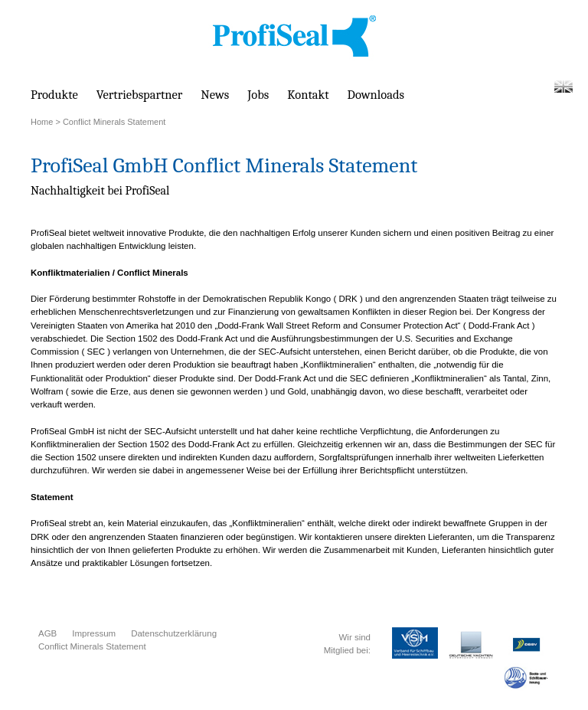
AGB (47, 633)
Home (42, 122)
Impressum (94, 633)
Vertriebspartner (140, 95)
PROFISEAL (294, 37)
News (215, 95)
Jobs (258, 95)
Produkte (54, 95)
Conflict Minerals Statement (92, 646)
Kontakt (308, 95)
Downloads (376, 95)
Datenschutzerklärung (174, 633)
